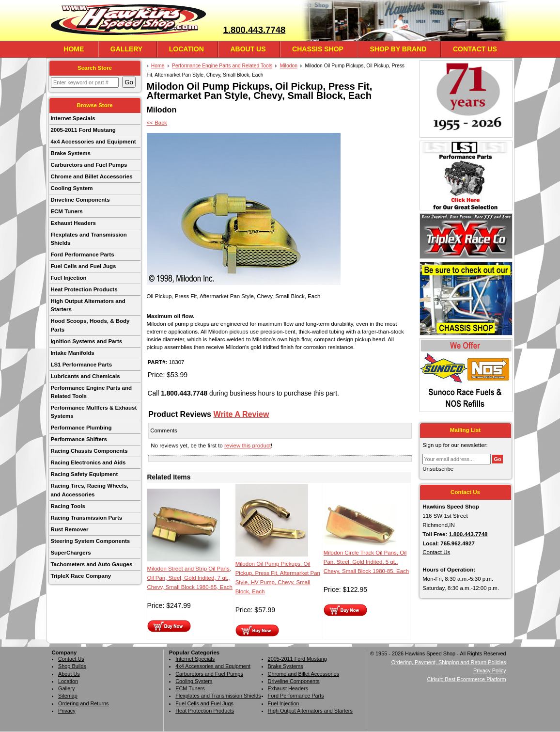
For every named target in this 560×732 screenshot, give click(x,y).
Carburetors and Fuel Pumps (89, 165)
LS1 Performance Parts (81, 365)
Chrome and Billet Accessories (91, 176)
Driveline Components (80, 200)
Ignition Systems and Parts (86, 341)
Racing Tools (68, 506)
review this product (248, 446)
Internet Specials (73, 118)
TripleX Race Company (81, 576)
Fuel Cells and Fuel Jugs (83, 266)
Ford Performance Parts (82, 255)
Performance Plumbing (81, 428)
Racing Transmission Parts (86, 518)
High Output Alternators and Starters (88, 305)
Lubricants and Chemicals (85, 376)
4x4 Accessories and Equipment (93, 142)
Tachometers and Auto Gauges (91, 564)
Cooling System (71, 188)
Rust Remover (69, 529)
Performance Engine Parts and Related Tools (91, 392)
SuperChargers (70, 553)
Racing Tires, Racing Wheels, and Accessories (89, 490)
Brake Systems (70, 153)
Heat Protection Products (84, 289)
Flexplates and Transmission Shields (88, 239)
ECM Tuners (66, 211)
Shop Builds (72, 666)
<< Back (157, 123)
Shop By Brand (398, 49)
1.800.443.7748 (254, 30)
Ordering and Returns (84, 703)
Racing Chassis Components (89, 451)
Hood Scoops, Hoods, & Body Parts (90, 325)
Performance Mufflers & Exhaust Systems (93, 412)
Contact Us (475, 49)
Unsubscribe (438, 469)
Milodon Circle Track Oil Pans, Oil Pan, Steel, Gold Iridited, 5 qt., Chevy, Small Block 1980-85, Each (366, 562)
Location (187, 49)
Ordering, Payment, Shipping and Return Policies (449, 662)
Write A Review (241, 414)
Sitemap (68, 696)
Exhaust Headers (73, 223)
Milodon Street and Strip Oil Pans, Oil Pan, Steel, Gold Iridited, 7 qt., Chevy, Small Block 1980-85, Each (190, 578)
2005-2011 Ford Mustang (83, 130)
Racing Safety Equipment (84, 474)
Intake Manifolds (72, 353)
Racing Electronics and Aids (88, 462)
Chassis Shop (318, 49)
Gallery (126, 49)
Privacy (67, 711)
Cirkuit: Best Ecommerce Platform (467, 679)
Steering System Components (90, 541)
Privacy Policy (490, 670)
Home (74, 49)
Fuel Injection (68, 278)
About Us (248, 49)
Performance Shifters (78, 439)
